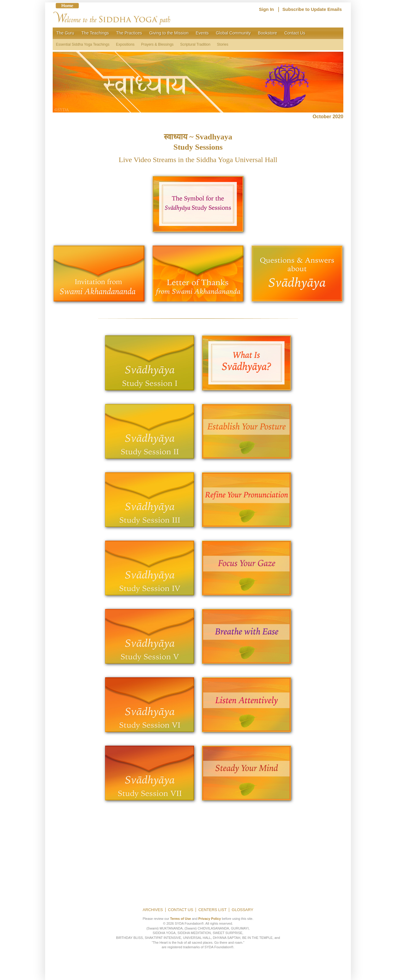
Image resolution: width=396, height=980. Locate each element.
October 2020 (328, 117)
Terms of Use (181, 919)
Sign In (266, 9)
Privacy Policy (210, 919)
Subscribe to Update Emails (312, 9)
